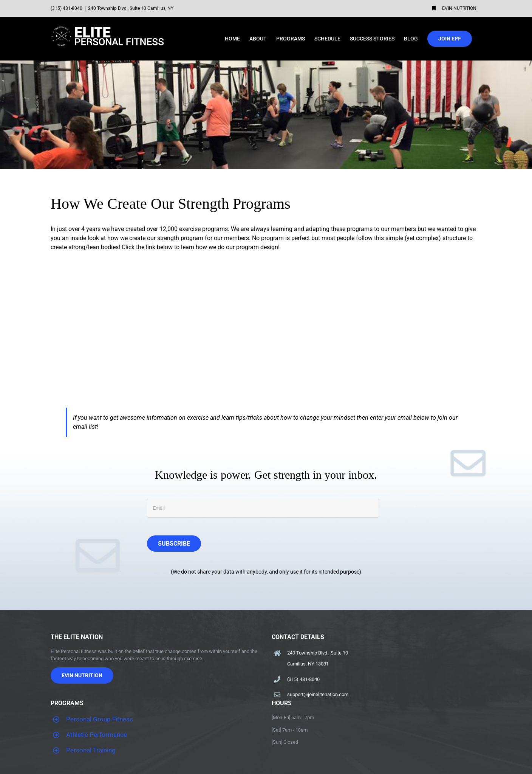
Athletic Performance (97, 735)
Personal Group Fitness (100, 719)
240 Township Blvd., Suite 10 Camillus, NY (131, 8)
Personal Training (91, 750)
